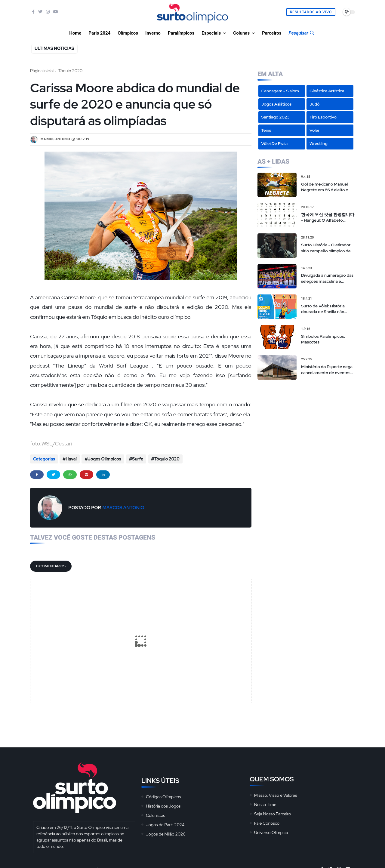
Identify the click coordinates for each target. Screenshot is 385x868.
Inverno (153, 33)
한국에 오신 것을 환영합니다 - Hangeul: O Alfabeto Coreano (328, 218)
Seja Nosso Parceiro (273, 813)
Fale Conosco (267, 822)
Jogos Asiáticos (277, 104)
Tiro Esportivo (323, 117)
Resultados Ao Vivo (311, 12)
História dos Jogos (163, 805)
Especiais (211, 33)
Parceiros (272, 33)
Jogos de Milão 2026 (166, 833)
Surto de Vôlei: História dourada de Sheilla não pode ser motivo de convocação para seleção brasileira (325, 309)
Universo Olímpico (271, 832)
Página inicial (42, 71)
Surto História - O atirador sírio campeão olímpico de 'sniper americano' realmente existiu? (326, 248)
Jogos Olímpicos (104, 459)
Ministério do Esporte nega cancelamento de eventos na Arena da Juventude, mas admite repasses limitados (327, 370)
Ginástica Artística (327, 91)
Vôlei (314, 130)
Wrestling (319, 143)
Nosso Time (265, 804)
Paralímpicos (181, 33)
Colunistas (156, 814)
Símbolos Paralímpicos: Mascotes (323, 339)
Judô (315, 104)
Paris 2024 (99, 33)
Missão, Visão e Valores (276, 794)
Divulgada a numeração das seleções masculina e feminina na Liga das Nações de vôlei (327, 278)
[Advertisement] (306, 423)
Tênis (266, 130)
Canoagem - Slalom (280, 91)
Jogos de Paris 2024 (165, 824)
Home (75, 33)
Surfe (137, 459)
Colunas (241, 33)
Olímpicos (128, 33)
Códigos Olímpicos (163, 796)
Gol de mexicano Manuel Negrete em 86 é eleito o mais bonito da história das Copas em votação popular (327, 187)
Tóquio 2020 (70, 71)
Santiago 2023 (276, 117)
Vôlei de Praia (275, 143)
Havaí (71, 459)
